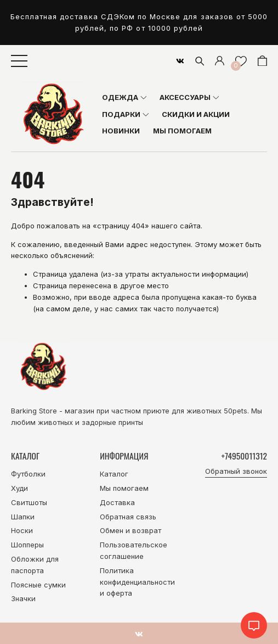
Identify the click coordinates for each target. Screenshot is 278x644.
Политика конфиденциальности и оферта (137, 582)
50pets (236, 411)
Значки (23, 598)
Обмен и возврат (131, 530)
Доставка (117, 502)
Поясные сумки (38, 585)
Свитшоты (29, 502)
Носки (22, 530)
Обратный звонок (236, 471)
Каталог (114, 474)
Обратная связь (128, 517)
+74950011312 (244, 456)
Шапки (23, 517)
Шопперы (27, 545)
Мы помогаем (124, 488)
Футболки (28, 474)
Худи (19, 488)
